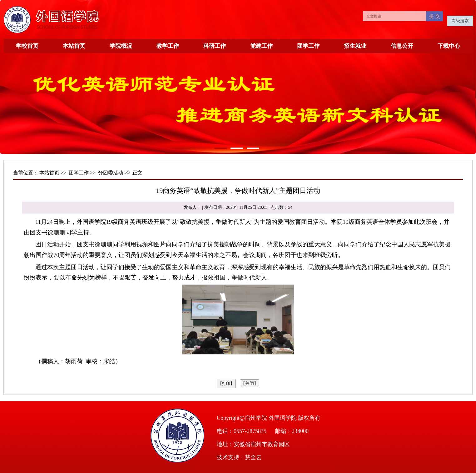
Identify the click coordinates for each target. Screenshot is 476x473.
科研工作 (215, 46)
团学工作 (308, 46)
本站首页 (74, 46)
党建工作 (261, 46)
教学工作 (168, 46)
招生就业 (355, 46)
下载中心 (449, 46)
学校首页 (27, 46)
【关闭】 (250, 383)
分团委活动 (111, 173)
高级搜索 (460, 21)
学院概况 (121, 46)
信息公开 (402, 46)
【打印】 (226, 383)
